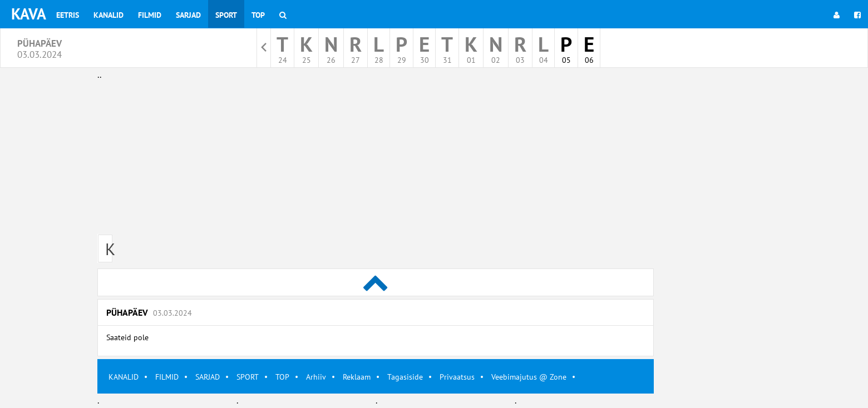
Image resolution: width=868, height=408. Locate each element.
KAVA (29, 14)
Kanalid (108, 15)
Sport (226, 15)
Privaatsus (457, 377)
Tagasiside (405, 377)
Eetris (68, 15)
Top (258, 15)
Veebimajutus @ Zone (529, 377)
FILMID (167, 377)
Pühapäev (149, 312)
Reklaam (357, 377)
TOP (282, 377)
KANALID (124, 377)
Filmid (150, 15)
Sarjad (188, 15)
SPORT (248, 377)
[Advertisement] (376, 160)
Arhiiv (316, 377)
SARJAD (208, 377)
